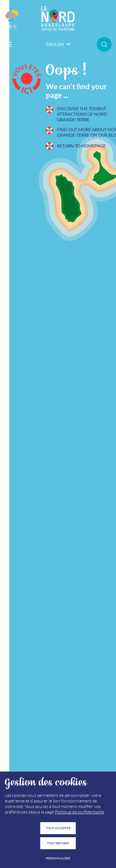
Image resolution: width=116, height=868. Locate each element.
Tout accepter (58, 828)
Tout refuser (58, 843)
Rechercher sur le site (104, 44)
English (58, 44)
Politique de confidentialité (79, 812)
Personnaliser (58, 858)
